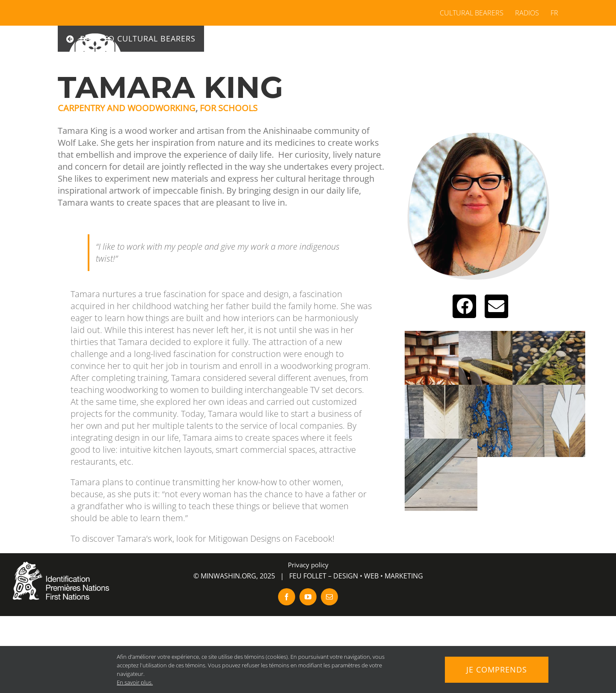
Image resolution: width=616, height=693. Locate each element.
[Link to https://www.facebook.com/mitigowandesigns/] (464, 306)
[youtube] (308, 597)
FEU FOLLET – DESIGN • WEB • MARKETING (356, 576)
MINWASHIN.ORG (228, 576)
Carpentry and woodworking (127, 108)
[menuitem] (552, 13)
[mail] (329, 597)
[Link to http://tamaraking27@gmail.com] (496, 306)
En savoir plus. (135, 682)
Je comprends (497, 669)
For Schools (229, 108)
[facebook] (287, 597)
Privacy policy (308, 565)
